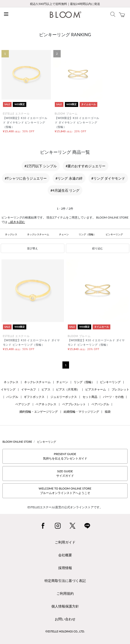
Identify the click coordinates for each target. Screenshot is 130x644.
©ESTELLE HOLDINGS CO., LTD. (65, 631)
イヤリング (8, 389)
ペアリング (23, 404)
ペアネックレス (46, 404)
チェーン (64, 234)
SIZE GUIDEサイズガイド (65, 473)
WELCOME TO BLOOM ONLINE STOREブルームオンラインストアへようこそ (65, 491)
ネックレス (11, 234)
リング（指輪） (87, 234)
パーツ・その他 (113, 397)
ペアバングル (100, 404)
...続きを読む (17, 222)
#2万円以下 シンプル (41, 166)
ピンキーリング (114, 234)
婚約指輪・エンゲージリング (39, 412)
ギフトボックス (34, 397)
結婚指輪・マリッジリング (81, 412)
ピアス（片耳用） (68, 389)
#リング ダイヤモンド (108, 178)
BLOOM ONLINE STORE (17, 442)
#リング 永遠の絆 (69, 178)
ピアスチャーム (96, 389)
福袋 (108, 412)
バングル (12, 397)
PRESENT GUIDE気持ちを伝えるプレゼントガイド (65, 456)
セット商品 (90, 397)
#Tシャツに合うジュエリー (26, 178)
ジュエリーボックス (64, 397)
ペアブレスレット (74, 404)
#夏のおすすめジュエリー (86, 166)
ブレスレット (120, 389)
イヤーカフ (29, 389)
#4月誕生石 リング (65, 190)
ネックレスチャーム (38, 234)
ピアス (46, 389)
